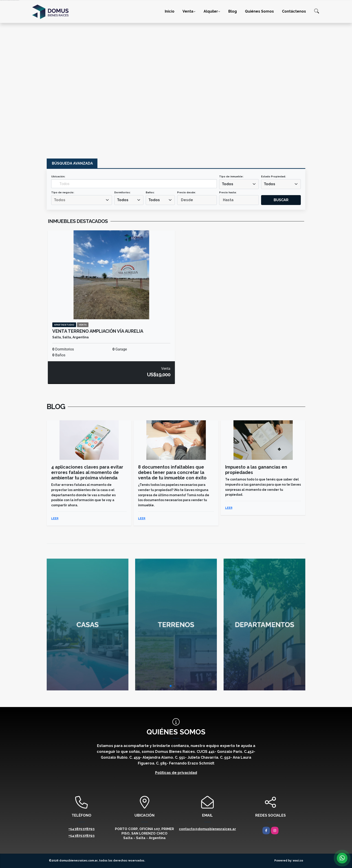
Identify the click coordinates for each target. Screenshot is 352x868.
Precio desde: (186, 193)
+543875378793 (81, 829)
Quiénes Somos (259, 11)
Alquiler (211, 11)
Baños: (150, 193)
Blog (233, 11)
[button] (171, 686)
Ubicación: (58, 177)
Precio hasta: (228, 193)
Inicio (170, 11)
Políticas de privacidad (176, 773)
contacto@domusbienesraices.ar (207, 829)
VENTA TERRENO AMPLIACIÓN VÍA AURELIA (98, 331)
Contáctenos (294, 11)
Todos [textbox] (228, 184)
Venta (188, 11)
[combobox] (239, 184)
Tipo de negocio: (63, 193)
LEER (55, 518)
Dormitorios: (122, 193)
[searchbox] (81, 200)
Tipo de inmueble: (231, 177)
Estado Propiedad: (273, 177)
